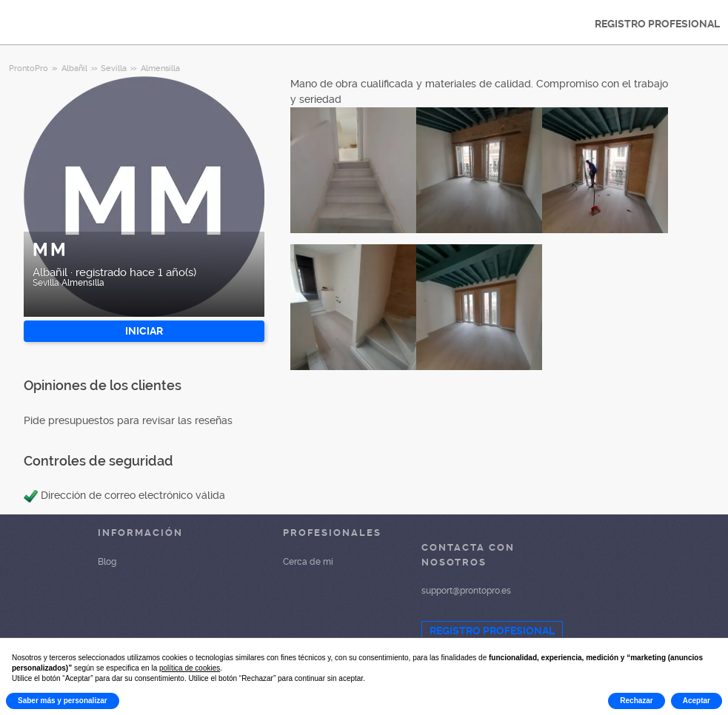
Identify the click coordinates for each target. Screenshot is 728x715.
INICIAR (144, 331)
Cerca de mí (308, 562)
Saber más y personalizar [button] (63, 701)
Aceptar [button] (697, 701)
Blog (107, 562)
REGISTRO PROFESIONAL (657, 24)
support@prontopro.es (466, 591)
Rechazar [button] (636, 701)
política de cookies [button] (190, 668)
